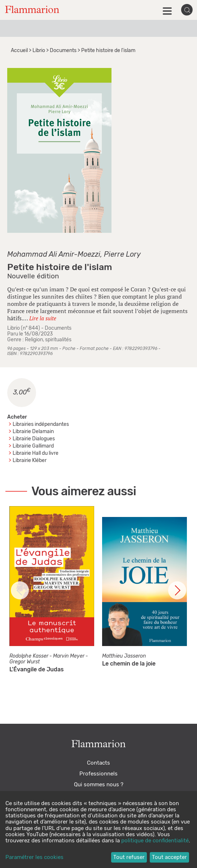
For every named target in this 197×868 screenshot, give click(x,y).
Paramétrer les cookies (34, 857)
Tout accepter (169, 857)
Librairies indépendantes (41, 424)
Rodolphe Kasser (29, 656)
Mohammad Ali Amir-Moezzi (54, 255)
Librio (39, 51)
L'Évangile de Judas (37, 670)
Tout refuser (129, 857)
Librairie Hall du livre (36, 453)
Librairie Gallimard (33, 446)
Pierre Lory (122, 255)
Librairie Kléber (30, 461)
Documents (63, 51)
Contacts (98, 763)
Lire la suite (43, 318)
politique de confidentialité (155, 841)
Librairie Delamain (33, 432)
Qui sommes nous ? (99, 785)
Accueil (19, 51)
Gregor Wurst (25, 662)
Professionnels (98, 774)
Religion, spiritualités (48, 340)
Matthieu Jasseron (124, 656)
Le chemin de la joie (129, 664)
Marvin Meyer (69, 656)
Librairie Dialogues (34, 439)
